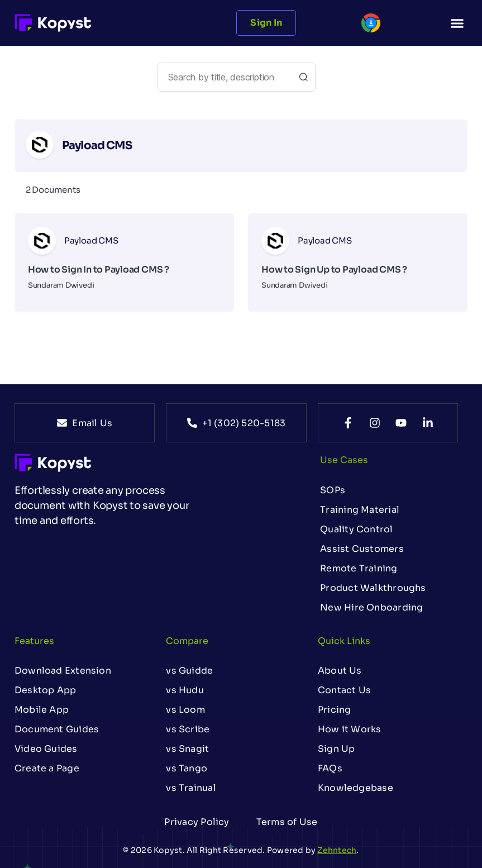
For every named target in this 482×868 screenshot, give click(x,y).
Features (34, 641)
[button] (457, 23)
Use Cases (344, 460)
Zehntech (337, 850)
